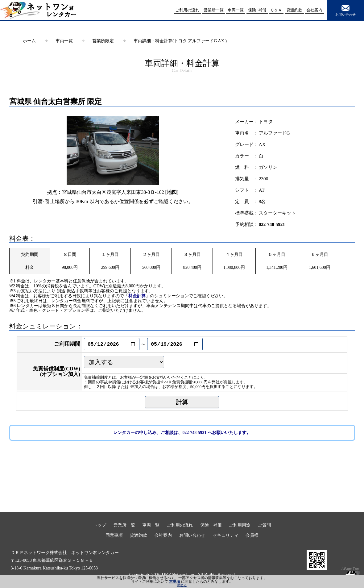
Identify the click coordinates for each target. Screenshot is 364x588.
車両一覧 (64, 41)
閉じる (182, 585)
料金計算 (137, 296)
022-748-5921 (272, 224)
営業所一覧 (124, 525)
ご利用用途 (240, 525)
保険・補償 (211, 525)
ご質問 (264, 525)
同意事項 (114, 535)
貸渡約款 (139, 535)
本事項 (175, 582)
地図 (172, 192)
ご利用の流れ (180, 525)
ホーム (29, 41)
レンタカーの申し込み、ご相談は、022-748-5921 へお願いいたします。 (182, 433)
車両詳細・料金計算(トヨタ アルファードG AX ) (180, 41)
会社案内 (163, 535)
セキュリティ (225, 535)
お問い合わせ (345, 10)
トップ (100, 525)
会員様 (252, 535)
